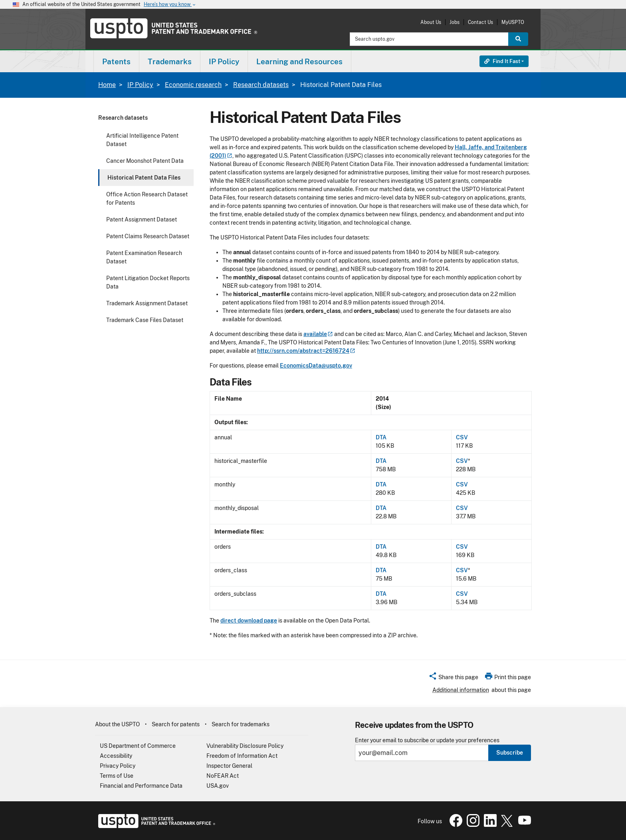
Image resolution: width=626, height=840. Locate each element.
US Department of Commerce (138, 746)
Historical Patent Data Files (144, 178)
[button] (453, 678)
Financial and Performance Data (141, 786)
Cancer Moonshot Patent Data (145, 161)
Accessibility (116, 756)
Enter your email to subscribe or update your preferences (427, 740)
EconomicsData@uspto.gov (316, 366)
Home (107, 85)
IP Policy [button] (224, 61)
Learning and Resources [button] (299, 61)
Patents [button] (116, 61)
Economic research (193, 85)
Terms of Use (117, 776)
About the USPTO (117, 724)
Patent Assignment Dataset (142, 219)
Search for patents (176, 724)
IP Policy (140, 85)
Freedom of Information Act (242, 756)
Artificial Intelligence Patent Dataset (142, 140)
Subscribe (510, 753)
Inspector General (229, 766)
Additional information (461, 690)
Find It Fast (502, 61)
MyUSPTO (513, 22)
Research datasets (261, 85)
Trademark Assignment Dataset (147, 303)
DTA (381, 437)
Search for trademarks (241, 724)
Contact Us (480, 22)
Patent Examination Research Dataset (144, 257)
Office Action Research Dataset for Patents (147, 199)
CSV (462, 437)
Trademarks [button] (170, 61)
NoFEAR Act (223, 776)
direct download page (249, 621)
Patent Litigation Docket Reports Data (148, 282)
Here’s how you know (170, 5)
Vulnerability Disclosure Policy (245, 746)
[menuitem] (116, 61)
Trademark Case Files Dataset (145, 320)
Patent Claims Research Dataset (148, 236)
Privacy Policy (118, 766)
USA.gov (218, 786)
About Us (431, 22)
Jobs (455, 22)
